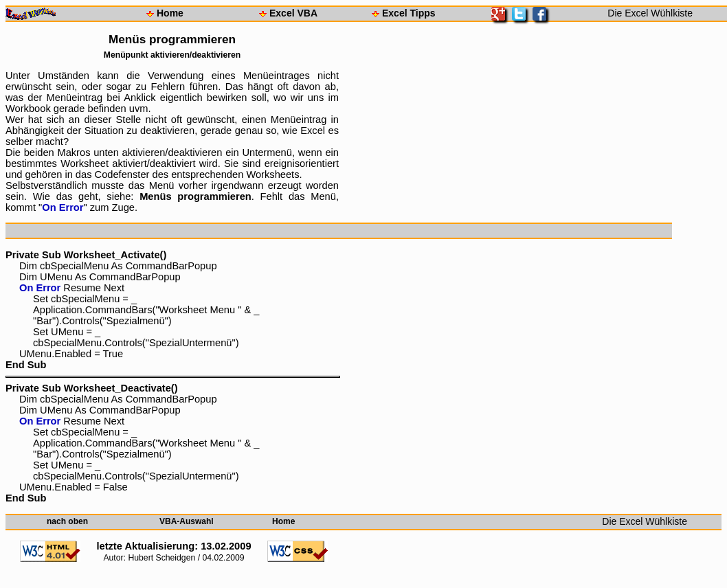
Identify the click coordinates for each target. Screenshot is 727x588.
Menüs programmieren (195, 196)
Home (170, 13)
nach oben (67, 521)
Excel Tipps (409, 13)
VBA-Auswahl (187, 521)
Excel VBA (293, 13)
